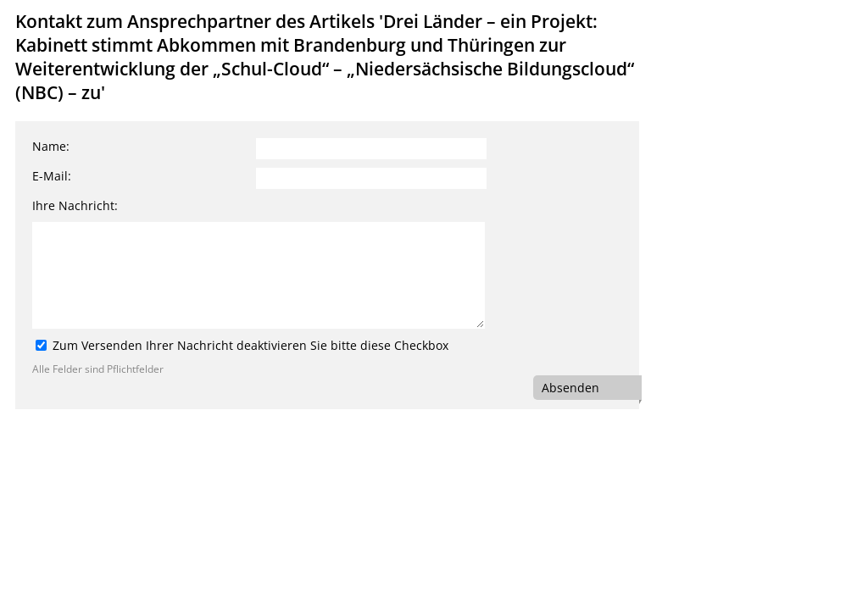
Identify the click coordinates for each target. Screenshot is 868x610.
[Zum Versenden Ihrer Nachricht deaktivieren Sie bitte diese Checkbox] (41, 345)
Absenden (570, 388)
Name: (51, 146)
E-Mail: (52, 176)
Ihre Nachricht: (75, 205)
